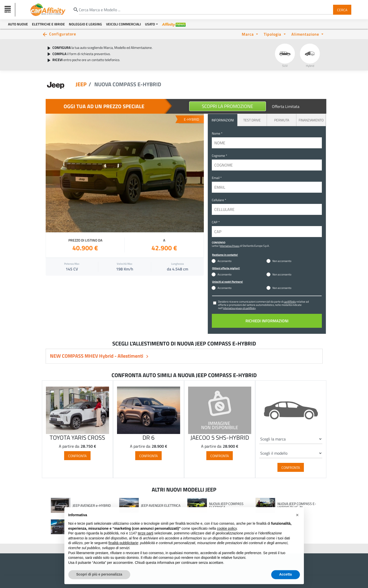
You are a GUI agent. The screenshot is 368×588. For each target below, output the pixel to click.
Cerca (342, 10)
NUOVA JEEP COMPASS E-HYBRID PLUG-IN (297, 505)
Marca (248, 34)
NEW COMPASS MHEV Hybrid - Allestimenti (97, 356)
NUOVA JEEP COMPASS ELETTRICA (226, 505)
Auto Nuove (18, 24)
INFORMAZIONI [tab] (223, 120)
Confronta (77, 456)
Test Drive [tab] (252, 120)
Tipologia (273, 34)
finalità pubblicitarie (123, 552)
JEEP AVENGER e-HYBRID (92, 505)
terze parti (145, 543)
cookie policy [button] (227, 538)
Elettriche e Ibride (48, 24)
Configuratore (63, 34)
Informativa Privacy (230, 246)
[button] (297, 524)
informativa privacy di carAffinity (239, 308)
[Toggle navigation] (8, 10)
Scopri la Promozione (228, 106)
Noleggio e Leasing (85, 24)
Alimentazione (306, 34)
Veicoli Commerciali (123, 24)
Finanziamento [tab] (311, 120)
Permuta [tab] (282, 120)
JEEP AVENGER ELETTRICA (161, 505)
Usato (150, 24)
